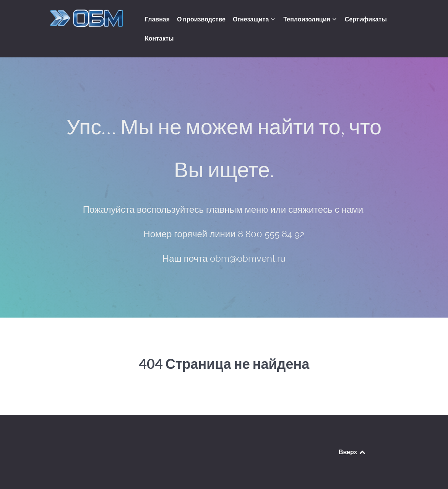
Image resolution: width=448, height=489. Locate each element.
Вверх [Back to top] (352, 452)
